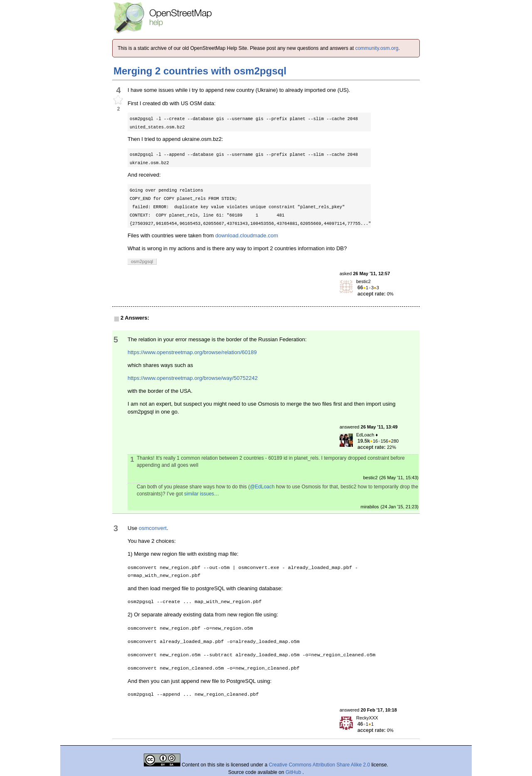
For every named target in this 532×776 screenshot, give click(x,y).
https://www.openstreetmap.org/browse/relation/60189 (192, 352)
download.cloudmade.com (247, 235)
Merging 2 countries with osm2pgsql (200, 71)
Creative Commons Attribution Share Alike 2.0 (319, 765)
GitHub (294, 772)
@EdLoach (262, 487)
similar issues (199, 494)
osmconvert (153, 528)
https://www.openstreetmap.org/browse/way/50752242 (193, 378)
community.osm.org (377, 48)
